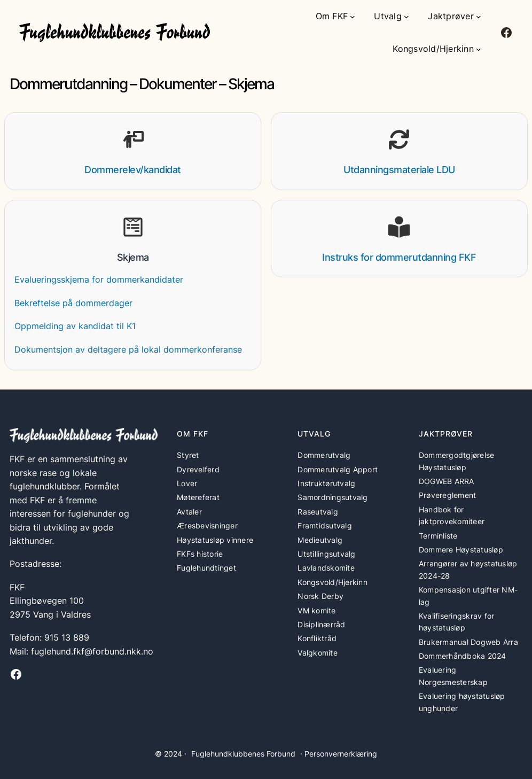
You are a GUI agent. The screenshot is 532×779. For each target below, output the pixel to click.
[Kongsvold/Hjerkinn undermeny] (479, 49)
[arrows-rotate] (399, 139)
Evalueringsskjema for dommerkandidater (99, 280)
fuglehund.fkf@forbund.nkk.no (92, 652)
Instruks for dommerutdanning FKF (399, 257)
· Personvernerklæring (339, 754)
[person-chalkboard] (133, 139)
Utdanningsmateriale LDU (399, 170)
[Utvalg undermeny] (406, 17)
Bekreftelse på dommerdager (73, 303)
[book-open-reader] (399, 227)
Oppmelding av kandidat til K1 (75, 326)
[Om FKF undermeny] (353, 17)
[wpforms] (133, 227)
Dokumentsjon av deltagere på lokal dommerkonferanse (128, 350)
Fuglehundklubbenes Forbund (243, 754)
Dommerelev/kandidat (133, 170)
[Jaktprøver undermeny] (479, 17)
